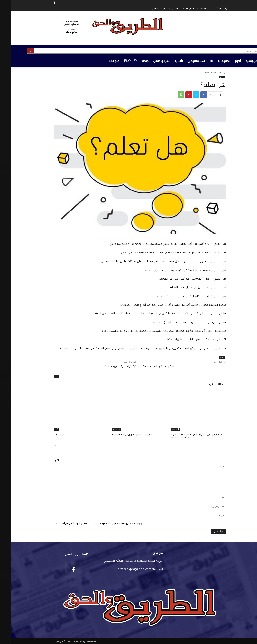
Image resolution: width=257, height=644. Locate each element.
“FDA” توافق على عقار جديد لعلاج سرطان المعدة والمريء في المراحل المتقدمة (185, 436)
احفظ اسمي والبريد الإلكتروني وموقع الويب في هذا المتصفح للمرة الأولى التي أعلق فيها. (86, 523)
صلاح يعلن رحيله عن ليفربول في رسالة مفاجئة (121, 434)
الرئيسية (212, 72)
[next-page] (44, 445)
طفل (205, 72)
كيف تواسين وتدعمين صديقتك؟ (109, 366)
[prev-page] (50, 445)
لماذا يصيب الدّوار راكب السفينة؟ (148, 366)
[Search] (19, 51)
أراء (45, 429)
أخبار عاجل (164, 429)
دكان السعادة (49, 434)
